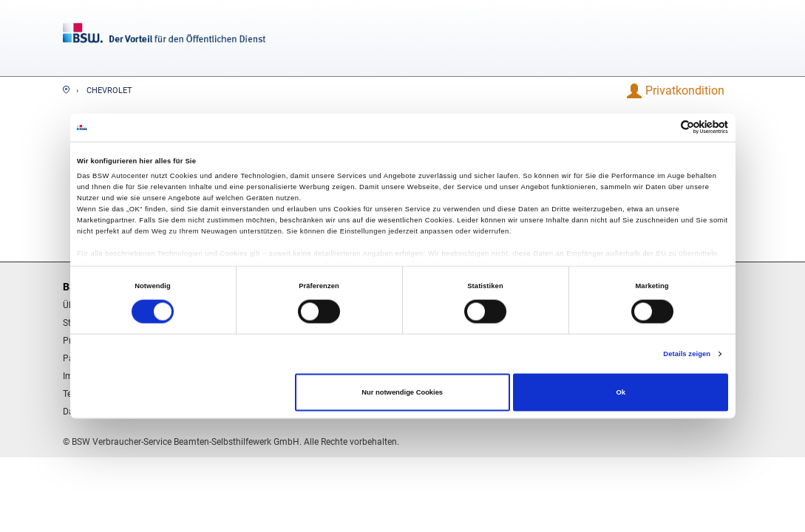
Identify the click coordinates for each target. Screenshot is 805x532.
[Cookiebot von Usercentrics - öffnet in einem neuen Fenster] (663, 127)
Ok (621, 392)
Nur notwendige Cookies (402, 392)
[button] (686, 91)
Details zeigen (687, 354)
